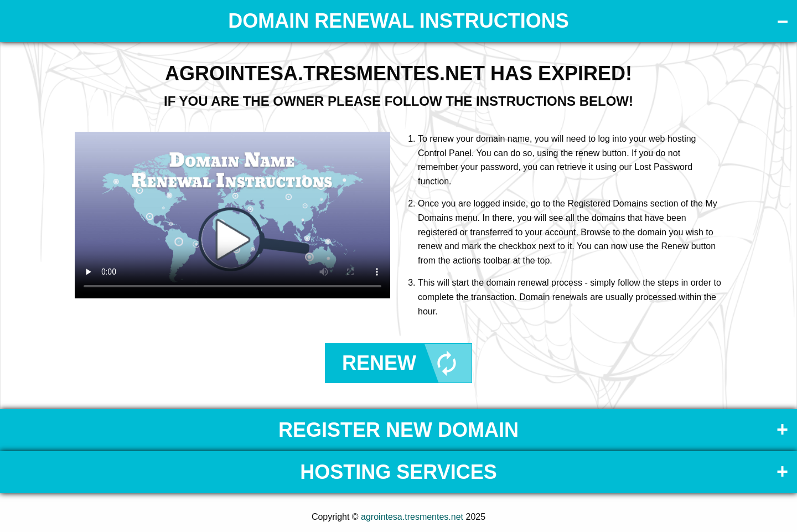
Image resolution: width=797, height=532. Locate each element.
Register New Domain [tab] (398, 430)
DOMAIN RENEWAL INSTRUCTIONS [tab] (398, 21)
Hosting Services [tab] (398, 472)
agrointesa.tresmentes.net (412, 517)
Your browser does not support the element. (232, 215)
